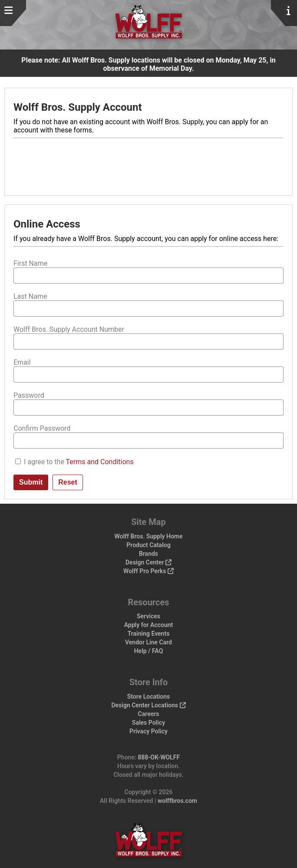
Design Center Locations (148, 705)
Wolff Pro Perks (148, 571)
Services (148, 616)
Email (22, 362)
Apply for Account (149, 625)
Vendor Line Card (148, 642)
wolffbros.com (177, 801)
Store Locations (149, 696)
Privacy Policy (148, 731)
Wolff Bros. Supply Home (148, 536)
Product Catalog (148, 545)
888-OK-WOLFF (159, 757)
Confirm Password (42, 428)
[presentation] (79, 163)
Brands (148, 554)
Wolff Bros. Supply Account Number (69, 329)
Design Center (148, 562)
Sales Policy (148, 723)
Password (29, 395)
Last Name (30, 296)
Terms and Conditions (100, 462)
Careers (149, 714)
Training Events (149, 634)
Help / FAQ (149, 651)
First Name (30, 263)
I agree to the (79, 462)
